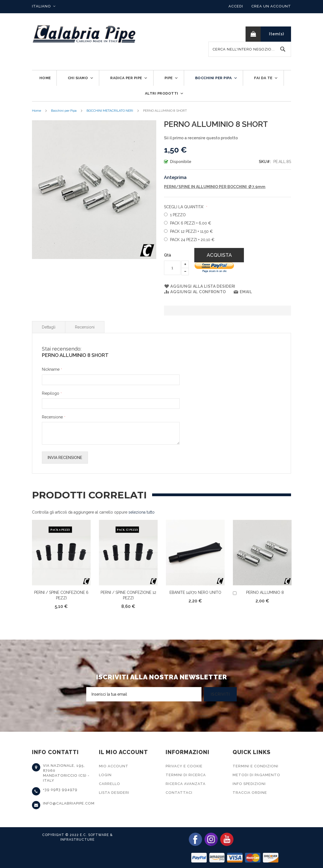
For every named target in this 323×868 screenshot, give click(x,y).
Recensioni (85, 327)
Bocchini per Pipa (64, 111)
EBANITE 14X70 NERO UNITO (195, 592)
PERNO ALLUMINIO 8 (265, 592)
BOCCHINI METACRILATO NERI (110, 111)
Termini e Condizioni (255, 766)
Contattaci (179, 793)
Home (37, 111)
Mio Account (114, 766)
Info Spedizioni (249, 784)
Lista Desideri (114, 793)
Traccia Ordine (250, 793)
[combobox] (250, 49)
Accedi (236, 6)
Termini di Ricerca (186, 775)
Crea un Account (271, 6)
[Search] (283, 49)
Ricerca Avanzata (186, 784)
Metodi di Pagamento (256, 775)
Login (105, 775)
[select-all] (142, 512)
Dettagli (49, 327)
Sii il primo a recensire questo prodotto (201, 138)
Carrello (110, 784)
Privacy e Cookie (184, 766)
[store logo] (84, 34)
